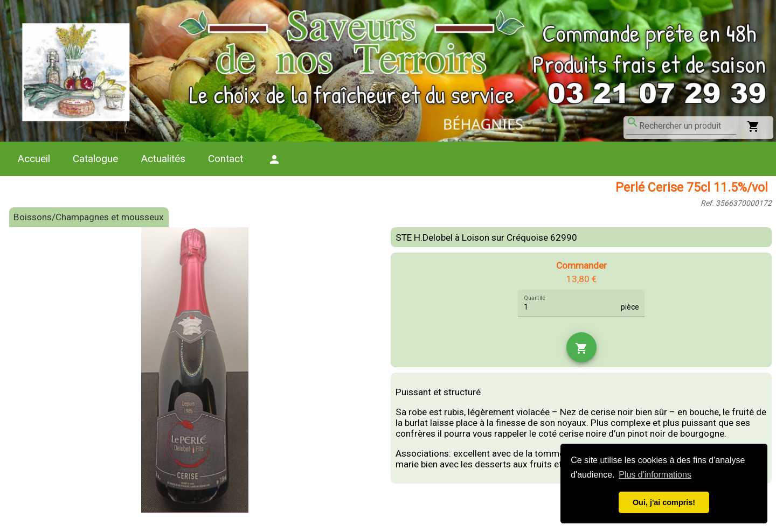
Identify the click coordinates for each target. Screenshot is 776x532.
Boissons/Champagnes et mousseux (89, 217)
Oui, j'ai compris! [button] (664, 502)
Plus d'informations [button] (655, 475)
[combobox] (688, 126)
